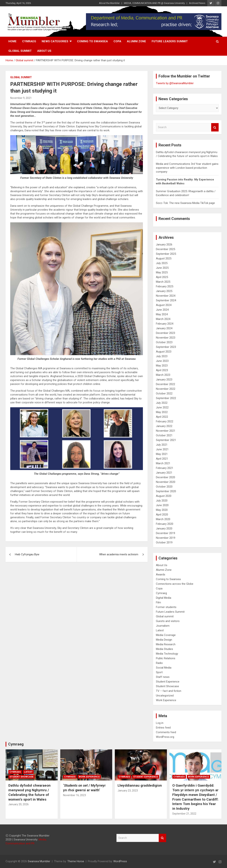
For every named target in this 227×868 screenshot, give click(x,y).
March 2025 (163, 282)
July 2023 (162, 356)
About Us (44, 51)
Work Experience (166, 700)
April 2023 (162, 370)
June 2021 (162, 449)
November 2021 (166, 431)
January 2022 (164, 426)
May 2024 (162, 314)
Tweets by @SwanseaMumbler (175, 83)
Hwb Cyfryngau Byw (27, 554)
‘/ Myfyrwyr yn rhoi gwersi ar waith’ (84, 788)
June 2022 (162, 407)
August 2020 (164, 496)
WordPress (120, 861)
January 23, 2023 (128, 791)
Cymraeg (29, 41)
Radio (159, 663)
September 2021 (166, 440)
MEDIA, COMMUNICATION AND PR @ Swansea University (154, 3)
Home (12, 41)
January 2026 (164, 245)
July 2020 (162, 501)
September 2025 (166, 254)
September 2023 (166, 347)
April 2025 (162, 277)
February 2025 (165, 286)
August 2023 (164, 352)
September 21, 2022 (184, 814)
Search (215, 127)
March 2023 (163, 375)
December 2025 (166, 249)
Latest (160, 630)
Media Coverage (166, 635)
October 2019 (164, 542)
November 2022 (166, 389)
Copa (117, 41)
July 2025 (162, 263)
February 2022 (165, 421)
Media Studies (164, 649)
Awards (161, 575)
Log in (160, 723)
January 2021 (164, 473)
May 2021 (162, 454)
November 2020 (166, 482)
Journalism (163, 626)
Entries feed (163, 728)
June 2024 (162, 310)
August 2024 (164, 305)
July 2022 (162, 403)
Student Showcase (167, 686)
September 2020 (166, 491)
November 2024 (166, 296)
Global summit (20, 51)
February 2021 (165, 468)
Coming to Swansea (92, 41)
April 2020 (162, 515)
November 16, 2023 (75, 795)
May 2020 (162, 510)
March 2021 (163, 463)
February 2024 (165, 324)
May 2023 (162, 366)
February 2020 (165, 524)
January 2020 (164, 529)
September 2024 (166, 300)
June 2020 (162, 505)
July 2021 (162, 445)
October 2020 (164, 487)
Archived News (197, 3)
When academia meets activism (119, 554)
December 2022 (166, 384)
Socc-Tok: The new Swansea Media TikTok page (185, 203)
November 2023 (166, 338)
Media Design (164, 640)
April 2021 (162, 459)
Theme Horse (76, 861)
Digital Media (164, 598)
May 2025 (162, 272)
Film (158, 602)
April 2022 (162, 417)
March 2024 (163, 319)
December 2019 (166, 533)
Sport (159, 672)
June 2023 (162, 361)
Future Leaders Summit (170, 41)
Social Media (164, 668)
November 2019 (166, 538)
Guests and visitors (168, 621)
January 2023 (164, 380)
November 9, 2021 (21, 98)
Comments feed (166, 732)
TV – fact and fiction (169, 691)
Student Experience (168, 682)
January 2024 (164, 328)
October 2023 (164, 342)
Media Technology (167, 654)
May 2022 (162, 412)
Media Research (166, 644)
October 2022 (164, 393)
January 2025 (164, 291)
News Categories (55, 41)
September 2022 (166, 398)
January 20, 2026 (19, 804)
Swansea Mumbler (39, 861)
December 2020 (166, 477)
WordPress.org (165, 737)
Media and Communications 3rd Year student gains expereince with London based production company (187, 168)
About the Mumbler (109, 3)
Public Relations (166, 658)
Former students (166, 607)
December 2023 (166, 333)
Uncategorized (165, 696)
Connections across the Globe (175, 584)
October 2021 (164, 435)
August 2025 (164, 258)
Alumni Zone (136, 41)
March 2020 (163, 519)
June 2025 (162, 268)
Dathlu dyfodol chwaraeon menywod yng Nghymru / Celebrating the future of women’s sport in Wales (29, 792)
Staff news (163, 677)
